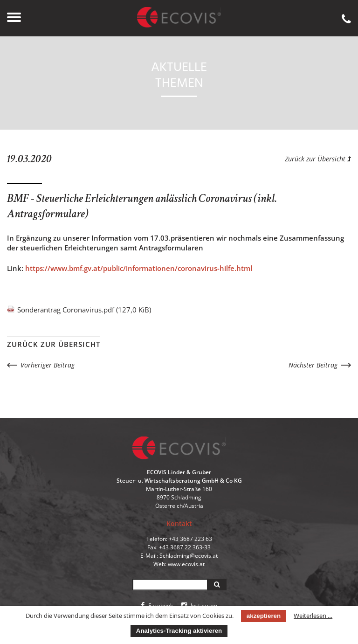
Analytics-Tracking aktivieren (179, 631)
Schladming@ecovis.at (189, 556)
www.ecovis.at (186, 564)
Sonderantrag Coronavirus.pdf (84, 310)
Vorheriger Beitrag (48, 365)
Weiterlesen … (313, 616)
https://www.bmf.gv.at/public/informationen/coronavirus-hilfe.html (139, 268)
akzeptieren (264, 616)
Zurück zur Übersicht (318, 159)
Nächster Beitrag (313, 365)
